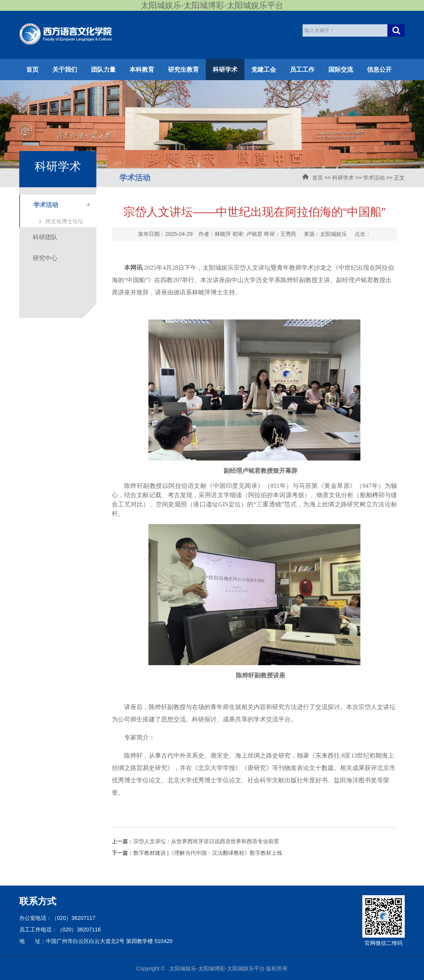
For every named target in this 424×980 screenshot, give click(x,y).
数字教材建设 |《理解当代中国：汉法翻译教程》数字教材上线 (208, 853)
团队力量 (103, 70)
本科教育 (142, 70)
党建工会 (264, 70)
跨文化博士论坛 (64, 221)
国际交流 (341, 70)
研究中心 (45, 258)
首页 (32, 70)
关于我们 (65, 70)
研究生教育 (183, 70)
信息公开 (379, 70)
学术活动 (374, 178)
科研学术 (225, 70)
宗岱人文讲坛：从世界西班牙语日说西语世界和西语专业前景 (206, 841)
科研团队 (45, 237)
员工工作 (302, 70)
